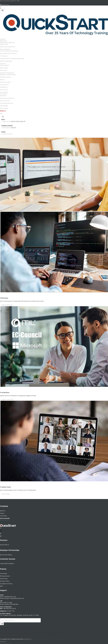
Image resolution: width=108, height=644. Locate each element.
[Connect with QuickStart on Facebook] (0, 527)
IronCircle (3, 64)
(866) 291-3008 (57, 179)
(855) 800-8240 (14, 603)
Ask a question (8, 134)
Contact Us (3, 641)
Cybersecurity (4, 44)
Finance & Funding (5, 82)
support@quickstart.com (17, 597)
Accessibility (3, 572)
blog (1, 113)
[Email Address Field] (20, 619)
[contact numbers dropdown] (3, 116)
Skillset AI (3, 111)
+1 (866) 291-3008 (6, 121)
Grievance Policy (5, 580)
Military (2, 80)
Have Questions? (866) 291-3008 (10, 1)
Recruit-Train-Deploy (6, 554)
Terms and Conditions (6, 643)
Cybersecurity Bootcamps (8, 42)
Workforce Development (7, 73)
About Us (3, 510)
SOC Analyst (3, 70)
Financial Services (5, 101)
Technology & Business (7, 103)
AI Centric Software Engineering (9, 51)
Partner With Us (4, 544)
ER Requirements (5, 575)
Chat (3, 134)
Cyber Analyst (4, 68)
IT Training (3, 94)
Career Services (4, 85)
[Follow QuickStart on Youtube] (1, 535)
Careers (2, 512)
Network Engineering (6, 61)
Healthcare (3, 96)
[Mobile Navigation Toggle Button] (2, 10)
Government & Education (7, 98)
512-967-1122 (10, 610)
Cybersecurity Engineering (8, 47)
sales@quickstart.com (10, 596)
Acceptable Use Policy (6, 583)
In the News (3, 515)
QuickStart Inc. (28, 638)
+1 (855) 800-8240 (6, 128)
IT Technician (4, 56)
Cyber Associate (4, 65)
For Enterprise (4, 92)
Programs (3, 39)
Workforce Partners (5, 77)
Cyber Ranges (4, 106)
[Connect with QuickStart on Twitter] (1, 530)
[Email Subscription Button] (2, 623)
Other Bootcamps (5, 49)
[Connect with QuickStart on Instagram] (1, 532)
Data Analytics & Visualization (8, 53)
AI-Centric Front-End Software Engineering (12, 59)
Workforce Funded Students (8, 75)
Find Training (4, 90)
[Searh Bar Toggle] (1, 6)
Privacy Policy (4, 578)
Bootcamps (4, 41)
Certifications (4, 87)
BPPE (1, 585)
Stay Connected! (5, 517)
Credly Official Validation (7, 562)
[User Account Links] (0, 8)
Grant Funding (4, 108)
